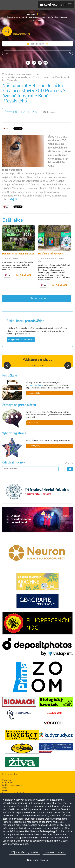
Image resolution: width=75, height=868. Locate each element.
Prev (7, 365)
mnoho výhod (24, 334)
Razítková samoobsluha (58, 17)
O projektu (7, 780)
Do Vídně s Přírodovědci (51, 254)
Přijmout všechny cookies (25, 852)
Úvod (22, 74)
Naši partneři (8, 782)
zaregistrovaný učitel (36, 385)
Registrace (31, 14)
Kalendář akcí (31, 74)
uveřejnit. (12, 199)
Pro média (37, 20)
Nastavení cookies (54, 852)
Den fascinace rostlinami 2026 (18, 254)
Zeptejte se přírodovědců (37, 17)
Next (68, 365)
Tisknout (51, 112)
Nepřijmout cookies (38, 860)
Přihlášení (43, 14)
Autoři (5, 788)
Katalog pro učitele (16, 17)
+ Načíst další (37, 298)
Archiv (70, 463)
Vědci (4, 790)
